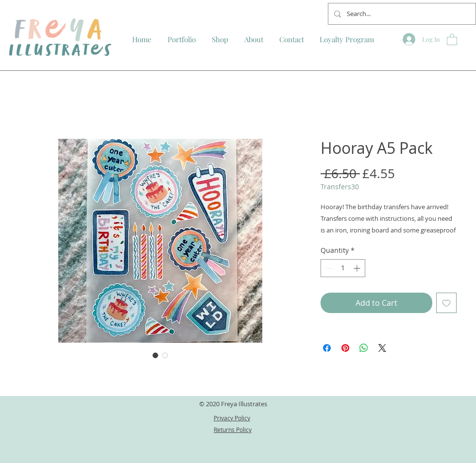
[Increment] (358, 268)
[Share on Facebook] (327, 348)
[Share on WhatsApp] (364, 348)
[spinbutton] (343, 268)
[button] (452, 39)
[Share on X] (382, 348)
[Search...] (401, 14)
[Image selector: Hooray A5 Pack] (155, 355)
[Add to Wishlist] (446, 303)
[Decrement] (328, 268)
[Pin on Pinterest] (345, 348)
